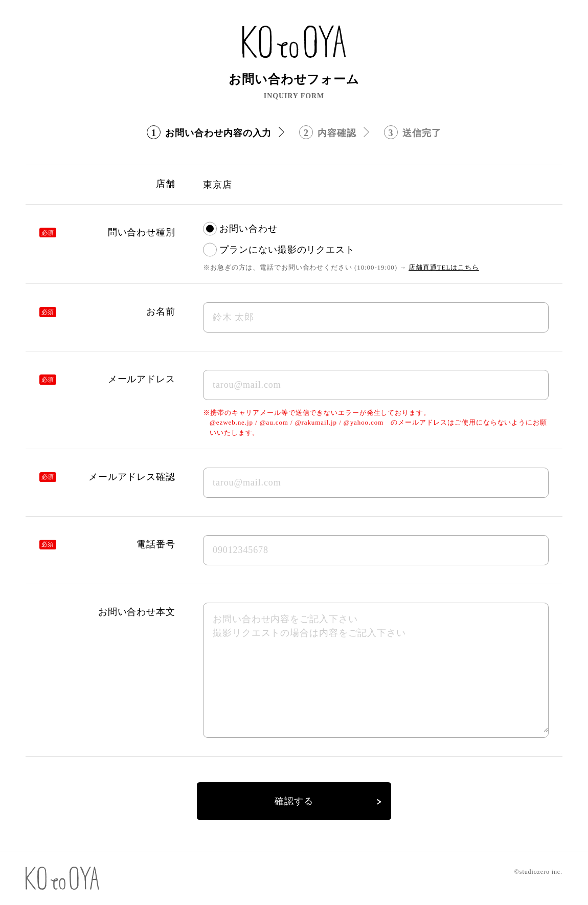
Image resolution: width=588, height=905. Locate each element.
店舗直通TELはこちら (444, 267)
